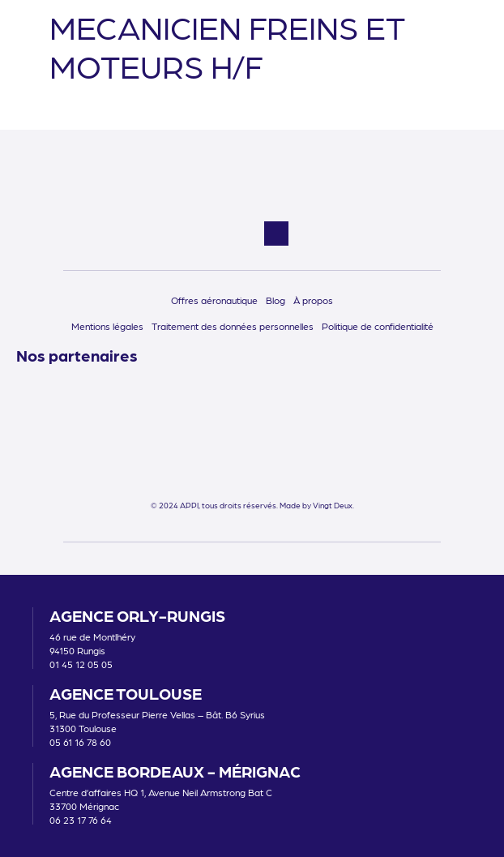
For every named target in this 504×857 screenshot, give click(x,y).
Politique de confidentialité (378, 326)
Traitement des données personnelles (233, 326)
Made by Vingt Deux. (317, 505)
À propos (313, 300)
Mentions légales (107, 326)
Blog (275, 300)
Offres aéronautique (214, 300)
